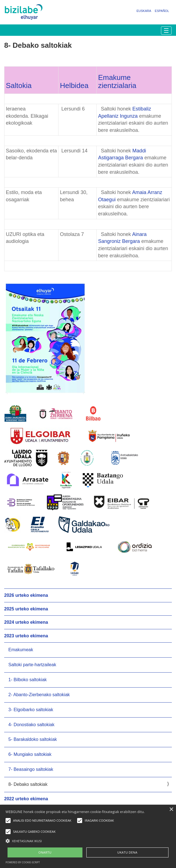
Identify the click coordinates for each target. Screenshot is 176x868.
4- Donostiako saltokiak (31, 725)
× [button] (171, 810)
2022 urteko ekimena (26, 799)
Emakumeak (21, 650)
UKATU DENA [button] (127, 852)
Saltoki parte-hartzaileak (32, 665)
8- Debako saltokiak (28, 784)
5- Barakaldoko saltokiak (33, 739)
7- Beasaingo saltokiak (31, 769)
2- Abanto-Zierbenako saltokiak (39, 695)
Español (162, 11)
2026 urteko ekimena (26, 595)
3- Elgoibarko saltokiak (31, 710)
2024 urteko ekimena (26, 622)
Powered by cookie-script (23, 862)
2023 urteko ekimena (26, 636)
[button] (88, 841)
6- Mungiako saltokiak (30, 754)
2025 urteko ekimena (26, 609)
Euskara (144, 11)
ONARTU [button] (45, 852)
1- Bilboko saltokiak (28, 680)
